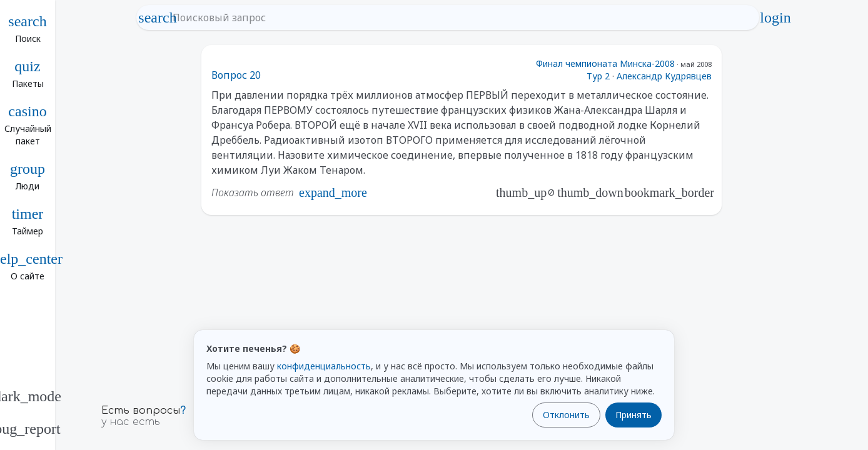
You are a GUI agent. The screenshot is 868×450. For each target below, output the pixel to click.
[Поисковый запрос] (459, 17)
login (775, 17)
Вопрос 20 (236, 75)
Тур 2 (598, 76)
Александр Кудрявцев (664, 76)
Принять (633, 415)
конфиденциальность (324, 366)
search (158, 17)
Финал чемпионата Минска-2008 (605, 63)
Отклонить (566, 415)
